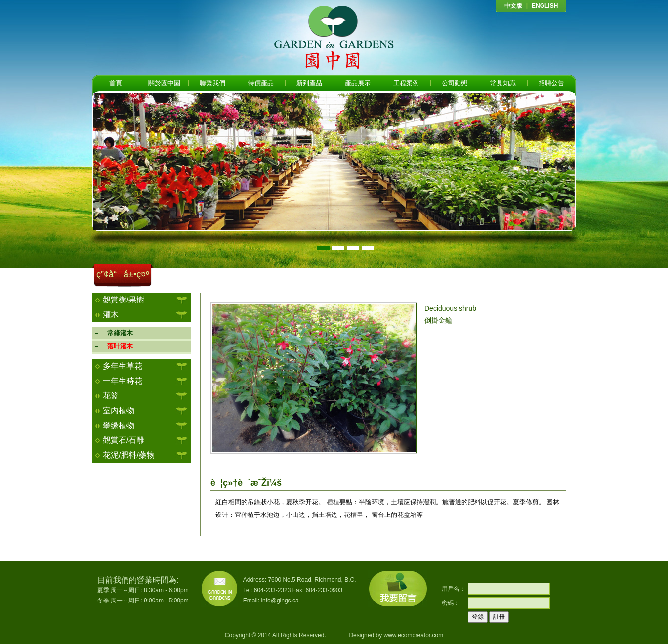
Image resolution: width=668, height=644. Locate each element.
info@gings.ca (280, 601)
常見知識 (503, 83)
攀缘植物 (119, 425)
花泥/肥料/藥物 (129, 455)
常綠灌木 (117, 333)
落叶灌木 (117, 346)
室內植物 (119, 410)
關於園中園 (164, 83)
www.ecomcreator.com (413, 635)
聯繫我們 (212, 83)
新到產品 (309, 83)
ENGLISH (545, 6)
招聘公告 (551, 83)
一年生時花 (123, 381)
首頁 (116, 83)
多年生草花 (123, 366)
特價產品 (261, 83)
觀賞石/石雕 (124, 440)
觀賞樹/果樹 (124, 300)
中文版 (513, 6)
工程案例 (406, 83)
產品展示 (358, 83)
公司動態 (455, 83)
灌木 (111, 315)
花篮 (111, 396)
